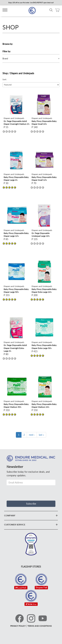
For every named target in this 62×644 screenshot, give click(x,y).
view (6, 92)
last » (41, 435)
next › (32, 435)
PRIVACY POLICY (18, 626)
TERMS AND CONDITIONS (40, 626)
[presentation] (32, 492)
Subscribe (31, 504)
